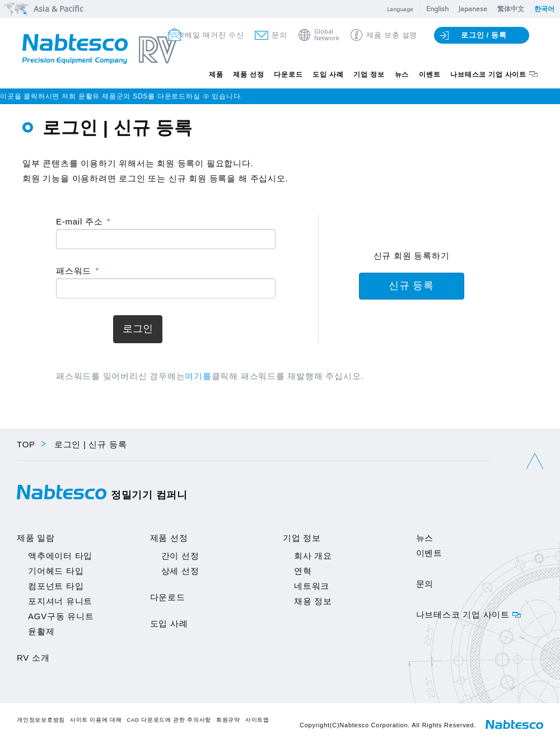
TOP (26, 444)
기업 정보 (369, 74)
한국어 (544, 9)
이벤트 (430, 74)
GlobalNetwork (327, 35)
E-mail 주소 (79, 221)
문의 (279, 35)
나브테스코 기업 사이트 (488, 74)
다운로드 (288, 74)
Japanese (473, 9)
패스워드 (74, 271)
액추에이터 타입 (60, 556)
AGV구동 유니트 (61, 616)
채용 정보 (313, 601)
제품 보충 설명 (392, 35)
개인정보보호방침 (41, 720)
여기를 (198, 376)
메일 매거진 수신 (214, 35)
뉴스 (402, 74)
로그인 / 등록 (484, 35)
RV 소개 (33, 658)
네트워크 (312, 586)
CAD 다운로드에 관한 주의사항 (169, 720)
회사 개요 (313, 556)
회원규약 (228, 720)
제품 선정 (248, 74)
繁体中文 (511, 9)
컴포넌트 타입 (56, 586)
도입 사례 (328, 74)
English (437, 9)
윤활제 (41, 631)
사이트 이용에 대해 (96, 720)
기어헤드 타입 (56, 571)
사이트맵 (257, 720)
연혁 (303, 571)
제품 (216, 74)
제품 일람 (36, 538)
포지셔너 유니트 (60, 601)
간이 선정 (180, 556)
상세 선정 (180, 571)
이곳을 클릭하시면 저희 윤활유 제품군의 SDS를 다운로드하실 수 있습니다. (121, 96)
